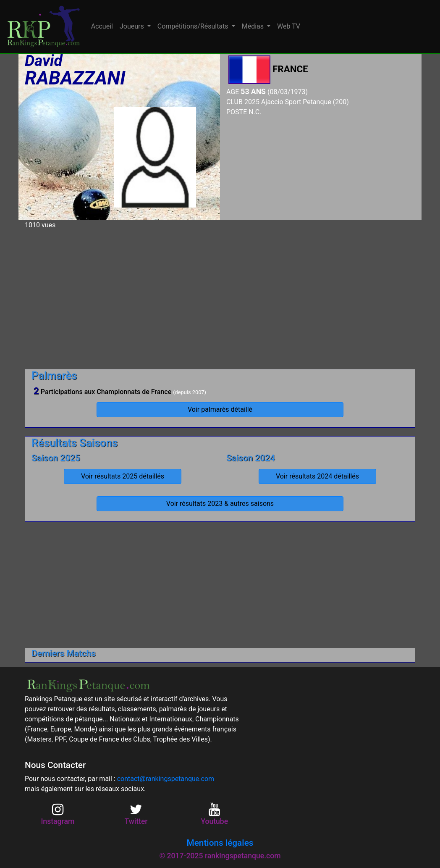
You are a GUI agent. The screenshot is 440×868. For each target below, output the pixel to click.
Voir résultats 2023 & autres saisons (220, 504)
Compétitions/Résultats (194, 26)
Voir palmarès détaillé (220, 409)
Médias (254, 26)
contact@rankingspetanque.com (166, 779)
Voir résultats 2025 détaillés (123, 476)
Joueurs (133, 26)
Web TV (289, 26)
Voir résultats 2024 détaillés (317, 476)
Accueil (102, 26)
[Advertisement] (220, 296)
